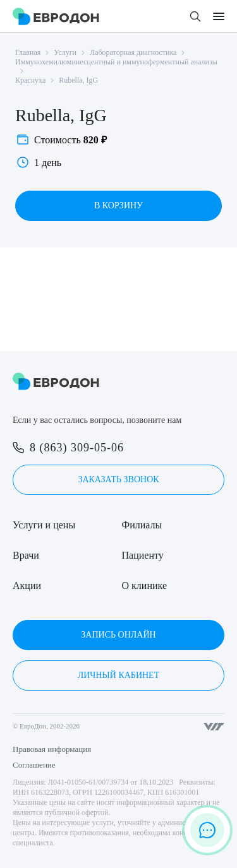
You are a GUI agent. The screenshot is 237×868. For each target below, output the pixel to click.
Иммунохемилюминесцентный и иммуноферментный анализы (116, 62)
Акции (27, 586)
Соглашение (34, 765)
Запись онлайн (118, 635)
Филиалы (142, 525)
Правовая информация (52, 749)
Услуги (65, 52)
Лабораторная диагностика (133, 52)
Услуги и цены (44, 525)
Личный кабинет (118, 675)
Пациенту (143, 555)
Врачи (26, 555)
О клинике (144, 586)
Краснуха (30, 80)
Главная (28, 52)
